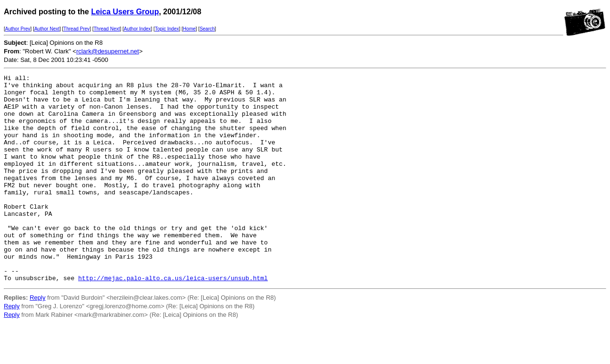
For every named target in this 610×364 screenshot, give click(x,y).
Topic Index (167, 29)
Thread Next (107, 29)
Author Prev (18, 29)
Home (189, 29)
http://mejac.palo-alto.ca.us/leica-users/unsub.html (173, 319)
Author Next (47, 29)
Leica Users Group (125, 12)
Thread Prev (76, 29)
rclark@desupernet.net (108, 51)
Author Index (137, 29)
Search (207, 29)
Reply (37, 339)
